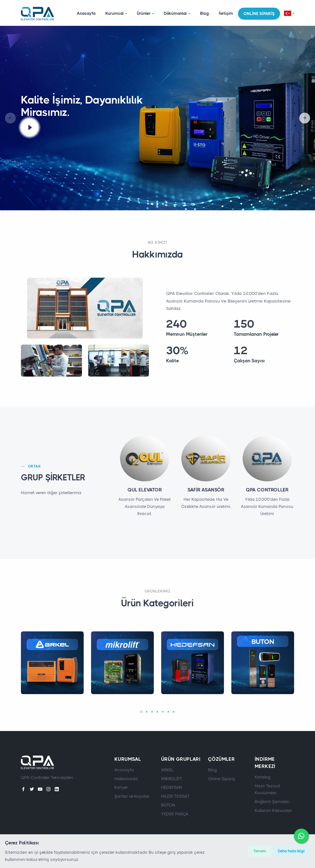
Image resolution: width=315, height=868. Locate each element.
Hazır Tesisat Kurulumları (268, 789)
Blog (205, 13)
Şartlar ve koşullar (132, 796)
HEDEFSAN (172, 787)
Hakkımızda (126, 779)
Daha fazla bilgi (291, 851)
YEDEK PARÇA (175, 814)
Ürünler (144, 13)
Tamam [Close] (260, 851)
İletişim (226, 13)
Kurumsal (115, 13)
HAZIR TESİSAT (175, 796)
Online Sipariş (222, 779)
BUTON (168, 805)
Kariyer (121, 787)
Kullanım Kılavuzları (273, 810)
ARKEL (167, 770)
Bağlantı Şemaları (272, 802)
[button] (289, 14)
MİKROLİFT (172, 779)
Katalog (263, 777)
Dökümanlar (175, 13)
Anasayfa (86, 13)
